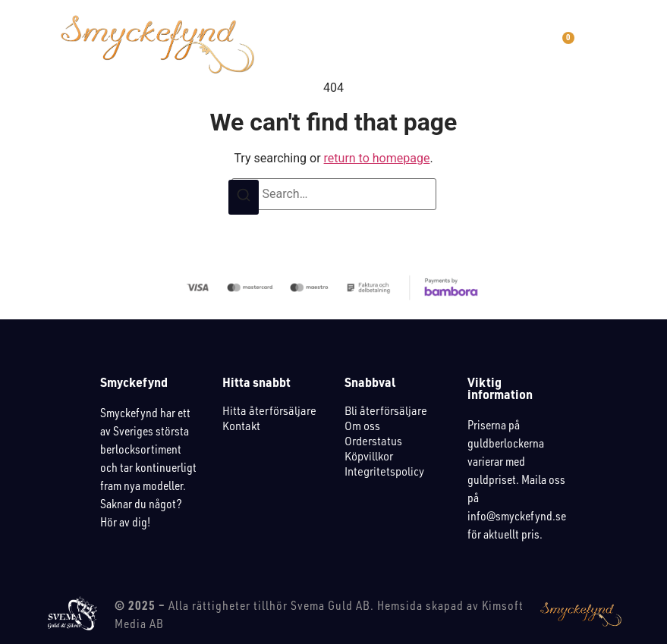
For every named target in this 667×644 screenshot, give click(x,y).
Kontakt (241, 426)
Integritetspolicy (384, 471)
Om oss (362, 426)
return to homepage (377, 158)
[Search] (244, 197)
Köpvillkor (369, 456)
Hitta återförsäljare (269, 411)
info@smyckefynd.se (517, 516)
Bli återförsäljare (386, 411)
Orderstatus (373, 441)
